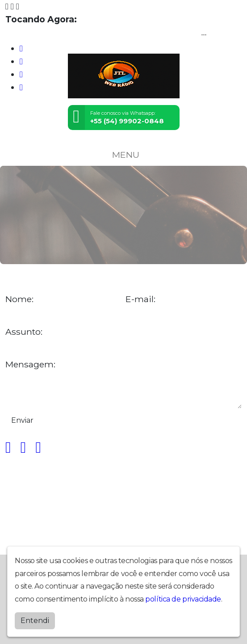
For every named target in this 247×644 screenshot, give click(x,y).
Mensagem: (30, 364)
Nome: (19, 299)
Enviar (22, 420)
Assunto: (24, 332)
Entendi (35, 621)
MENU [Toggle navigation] (124, 155)
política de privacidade (183, 599)
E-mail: (140, 299)
